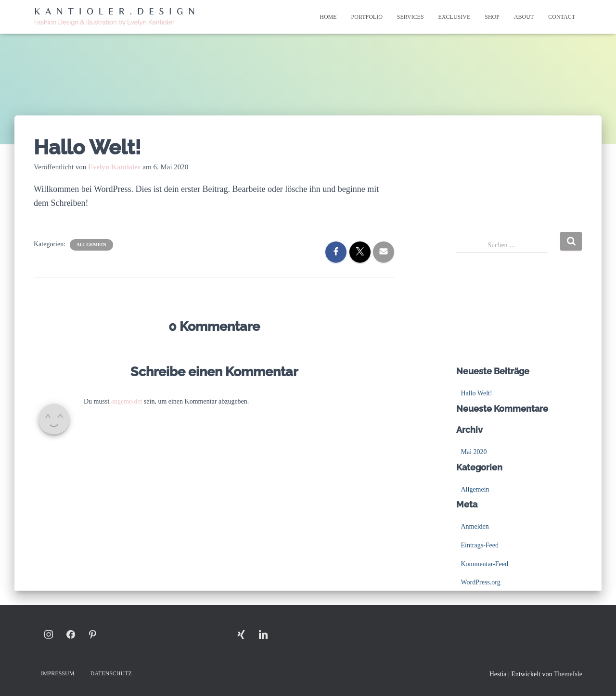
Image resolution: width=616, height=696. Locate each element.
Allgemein (91, 245)
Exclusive (455, 17)
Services (411, 17)
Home (328, 17)
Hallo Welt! (477, 393)
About (524, 17)
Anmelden (475, 526)
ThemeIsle (568, 674)
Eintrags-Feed (480, 545)
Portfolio (367, 17)
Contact (562, 17)
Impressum (58, 673)
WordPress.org (481, 582)
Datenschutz (111, 673)
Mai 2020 (474, 452)
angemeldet (127, 401)
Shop (492, 17)
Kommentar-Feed (485, 564)
